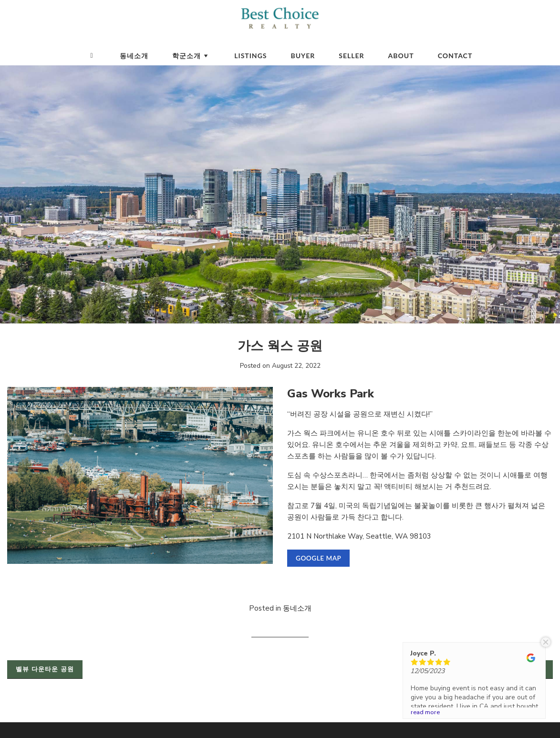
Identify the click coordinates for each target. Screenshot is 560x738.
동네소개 (134, 56)
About (401, 56)
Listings (250, 56)
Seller (351, 56)
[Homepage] (92, 56)
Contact (455, 56)
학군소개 (191, 56)
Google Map (318, 558)
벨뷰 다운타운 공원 (45, 669)
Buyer (303, 56)
